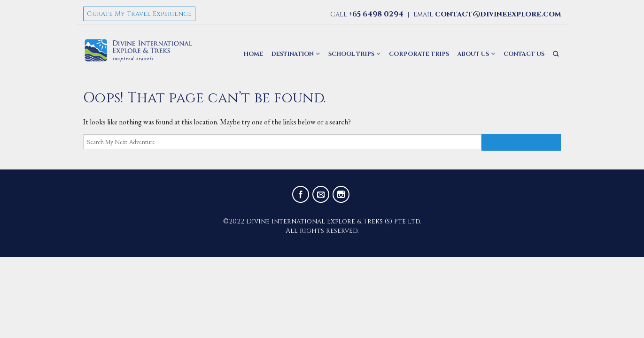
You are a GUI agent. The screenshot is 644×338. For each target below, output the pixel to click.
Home (253, 54)
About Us (473, 54)
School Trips (351, 54)
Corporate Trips (419, 54)
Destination (293, 54)
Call (367, 14)
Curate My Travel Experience (139, 14)
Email (487, 14)
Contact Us (524, 54)
